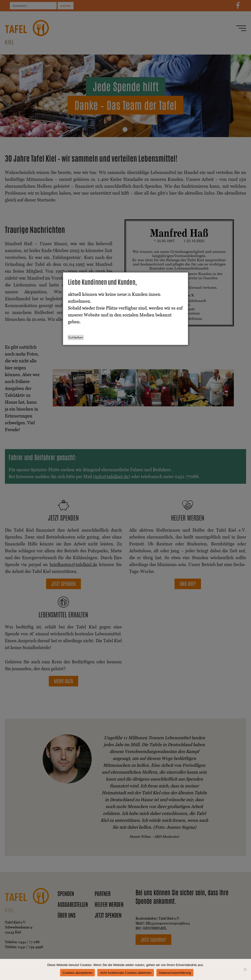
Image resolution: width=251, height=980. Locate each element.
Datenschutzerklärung (175, 973)
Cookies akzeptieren (78, 973)
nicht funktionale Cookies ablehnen (125, 973)
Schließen (76, 337)
